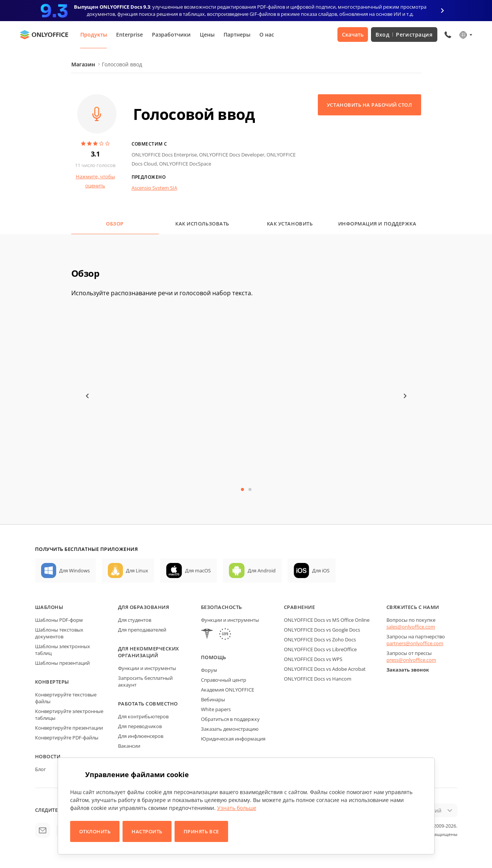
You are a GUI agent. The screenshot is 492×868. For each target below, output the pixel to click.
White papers (216, 709)
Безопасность (221, 607)
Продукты (94, 35)
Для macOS (198, 570)
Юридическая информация (233, 739)
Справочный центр (224, 680)
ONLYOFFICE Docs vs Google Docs (322, 630)
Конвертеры (52, 682)
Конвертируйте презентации (69, 728)
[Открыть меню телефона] (448, 35)
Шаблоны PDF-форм (59, 620)
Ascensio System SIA (154, 188)
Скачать (353, 35)
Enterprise (130, 35)
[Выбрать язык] (465, 35)
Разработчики (171, 35)
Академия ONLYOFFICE (228, 690)
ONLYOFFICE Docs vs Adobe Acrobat (325, 669)
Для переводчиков (140, 726)
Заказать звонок (408, 670)
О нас (267, 35)
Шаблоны (49, 607)
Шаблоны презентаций (62, 663)
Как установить (290, 224)
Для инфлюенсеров (141, 736)
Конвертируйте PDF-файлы (67, 738)
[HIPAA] (207, 635)
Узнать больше (237, 808)
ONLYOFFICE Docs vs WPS (313, 659)
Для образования (144, 607)
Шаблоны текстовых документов (59, 633)
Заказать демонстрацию (230, 729)
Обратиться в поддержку (230, 719)
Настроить (147, 831)
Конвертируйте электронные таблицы (69, 715)
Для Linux (137, 570)
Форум (209, 670)
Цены (207, 35)
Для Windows (74, 570)
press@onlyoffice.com (411, 660)
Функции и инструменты (147, 668)
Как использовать (202, 224)
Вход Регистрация (404, 35)
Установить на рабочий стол (369, 105)
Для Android (262, 570)
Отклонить (95, 831)
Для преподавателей (142, 630)
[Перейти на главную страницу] (44, 35)
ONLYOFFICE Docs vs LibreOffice (320, 649)
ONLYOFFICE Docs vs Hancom (318, 679)
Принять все (201, 831)
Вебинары (213, 699)
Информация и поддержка (377, 224)
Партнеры (237, 35)
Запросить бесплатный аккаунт (145, 681)
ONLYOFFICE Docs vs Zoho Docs (320, 639)
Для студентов (135, 620)
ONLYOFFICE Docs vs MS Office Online (327, 620)
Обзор (115, 224)
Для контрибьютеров (143, 716)
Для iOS (321, 570)
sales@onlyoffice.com (411, 627)
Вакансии (129, 746)
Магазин (83, 64)
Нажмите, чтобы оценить (95, 181)
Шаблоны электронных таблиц (63, 650)
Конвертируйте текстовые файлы (66, 698)
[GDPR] (225, 635)
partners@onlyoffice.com (415, 643)
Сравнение (300, 607)
